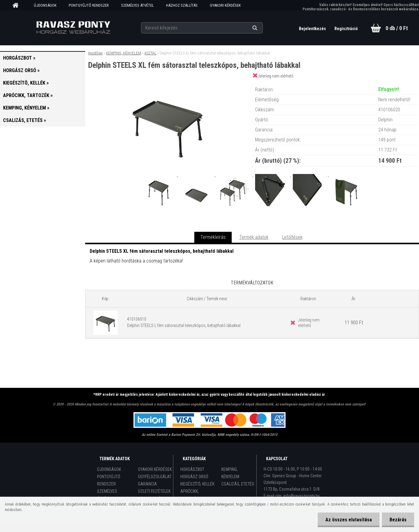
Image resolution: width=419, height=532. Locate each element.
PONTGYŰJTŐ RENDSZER (89, 5)
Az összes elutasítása (349, 520)
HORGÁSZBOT (192, 469)
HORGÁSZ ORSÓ (194, 477)
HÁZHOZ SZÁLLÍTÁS (182, 5)
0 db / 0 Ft (397, 28)
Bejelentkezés (313, 29)
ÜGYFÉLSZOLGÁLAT (155, 477)
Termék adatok (254, 237)
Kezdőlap (95, 53)
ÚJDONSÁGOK (45, 5)
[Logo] (73, 28)
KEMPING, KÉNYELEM (124, 53)
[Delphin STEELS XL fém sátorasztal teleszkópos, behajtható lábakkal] (168, 83)
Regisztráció (346, 29)
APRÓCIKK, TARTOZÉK (190, 495)
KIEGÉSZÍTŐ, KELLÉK (197, 484)
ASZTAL (150, 53)
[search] (262, 28)
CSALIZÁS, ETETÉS (238, 484)
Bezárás (398, 520)
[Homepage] (18, 5)
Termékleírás (213, 237)
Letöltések (292, 237)
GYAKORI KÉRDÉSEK (225, 5)
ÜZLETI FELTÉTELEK (154, 491)
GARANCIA (147, 484)
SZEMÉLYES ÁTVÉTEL (137, 5)
